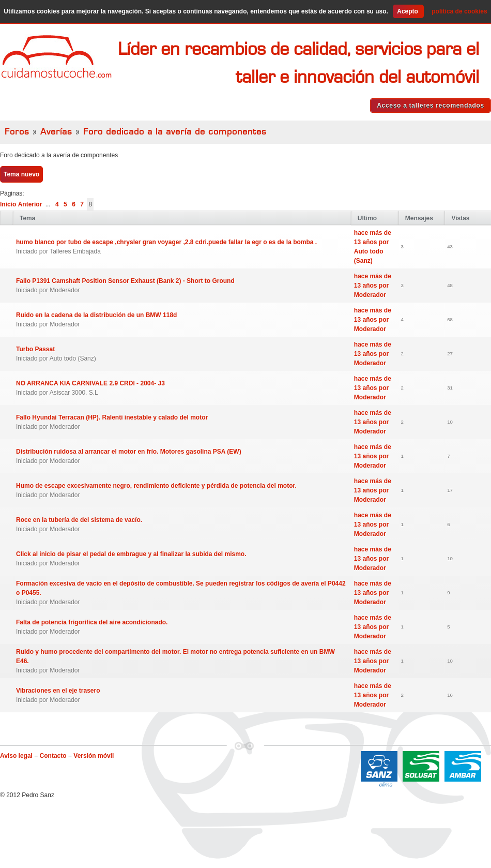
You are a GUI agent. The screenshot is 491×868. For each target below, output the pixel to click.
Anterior (30, 204)
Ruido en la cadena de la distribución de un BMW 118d (96, 315)
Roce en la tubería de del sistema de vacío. (79, 520)
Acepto (408, 11)
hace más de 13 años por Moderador (373, 286)
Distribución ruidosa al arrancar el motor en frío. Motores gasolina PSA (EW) (129, 452)
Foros (17, 132)
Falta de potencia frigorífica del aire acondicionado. (92, 622)
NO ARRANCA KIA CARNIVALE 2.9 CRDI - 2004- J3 (90, 383)
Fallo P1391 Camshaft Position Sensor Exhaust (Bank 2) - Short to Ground (125, 281)
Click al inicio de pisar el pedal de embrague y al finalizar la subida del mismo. (131, 554)
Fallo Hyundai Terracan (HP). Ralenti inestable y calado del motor (112, 417)
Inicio (8, 204)
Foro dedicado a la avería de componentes (175, 132)
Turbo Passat (35, 349)
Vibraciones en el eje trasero (58, 691)
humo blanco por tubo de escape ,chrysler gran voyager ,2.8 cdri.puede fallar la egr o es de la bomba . (166, 242)
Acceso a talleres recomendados (431, 106)
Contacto (53, 756)
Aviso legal (16, 756)
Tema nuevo (21, 174)
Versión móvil (94, 756)
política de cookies (459, 11)
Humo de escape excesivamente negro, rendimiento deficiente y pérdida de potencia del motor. (156, 486)
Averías (56, 132)
